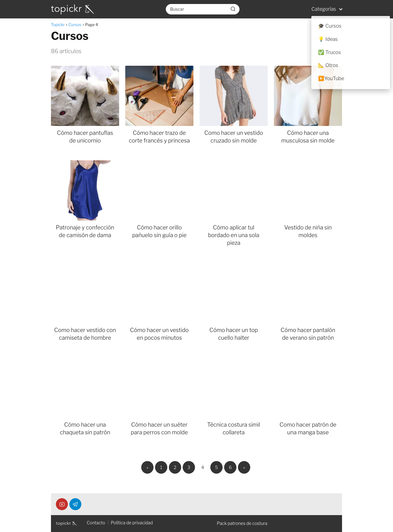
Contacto (96, 523)
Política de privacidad (132, 523)
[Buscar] (233, 9)
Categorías (324, 9)
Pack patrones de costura (242, 523)
